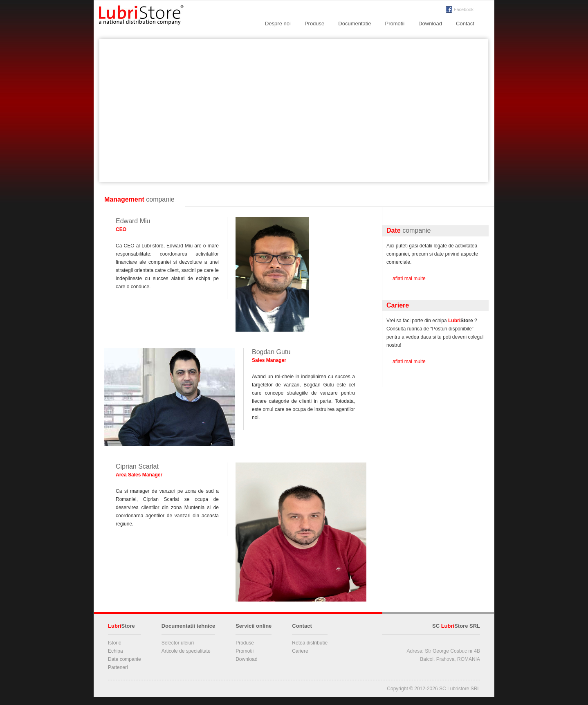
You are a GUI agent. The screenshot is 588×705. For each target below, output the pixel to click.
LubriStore (141, 17)
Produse (314, 24)
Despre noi (278, 24)
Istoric (114, 643)
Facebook (464, 9)
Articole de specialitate (186, 651)
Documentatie (355, 24)
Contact (465, 24)
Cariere (300, 651)
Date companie (125, 659)
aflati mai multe (409, 278)
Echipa (116, 651)
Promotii (395, 24)
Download (430, 24)
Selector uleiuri (178, 643)
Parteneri (118, 667)
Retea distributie (310, 643)
